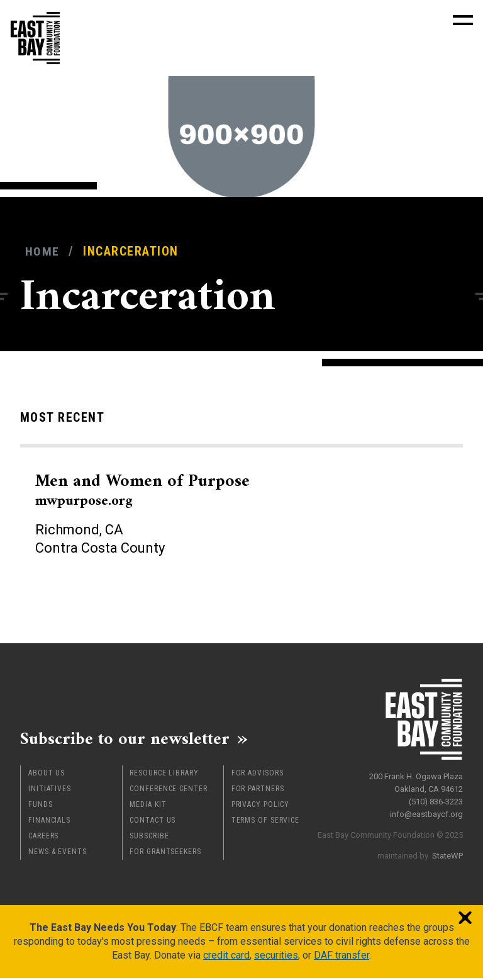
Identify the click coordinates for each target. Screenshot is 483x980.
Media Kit (148, 806)
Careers (43, 838)
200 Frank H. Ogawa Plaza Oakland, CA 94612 (416, 780)
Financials (49, 822)
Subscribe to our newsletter (133, 740)
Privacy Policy (261, 806)
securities (276, 957)
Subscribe (149, 838)
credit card (226, 957)
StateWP (447, 853)
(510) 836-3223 (436, 799)
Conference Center (168, 791)
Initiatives (50, 791)
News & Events (58, 853)
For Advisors (258, 775)
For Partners (258, 791)
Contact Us (153, 822)
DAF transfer (341, 957)
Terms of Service (265, 822)
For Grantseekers (165, 853)
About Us (47, 775)
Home (42, 251)
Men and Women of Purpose (151, 490)
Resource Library (164, 775)
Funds (41, 806)
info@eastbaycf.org (426, 812)
